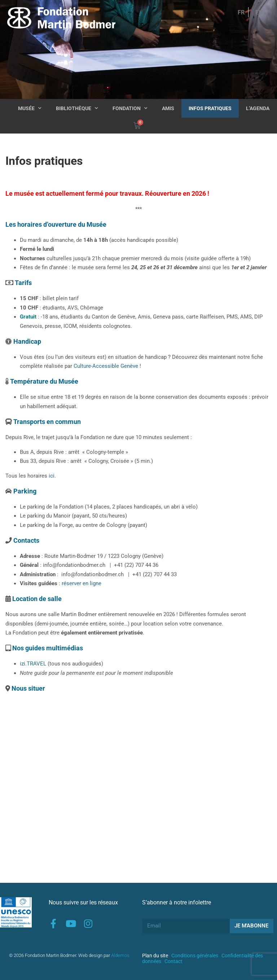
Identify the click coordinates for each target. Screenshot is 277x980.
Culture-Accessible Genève (106, 366)
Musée (30, 108)
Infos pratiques (210, 108)
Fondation (130, 108)
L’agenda (258, 108)
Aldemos (120, 955)
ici (52, 476)
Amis (168, 108)
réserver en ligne (82, 583)
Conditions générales (195, 956)
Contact (173, 961)
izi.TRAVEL (33, 664)
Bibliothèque (77, 108)
